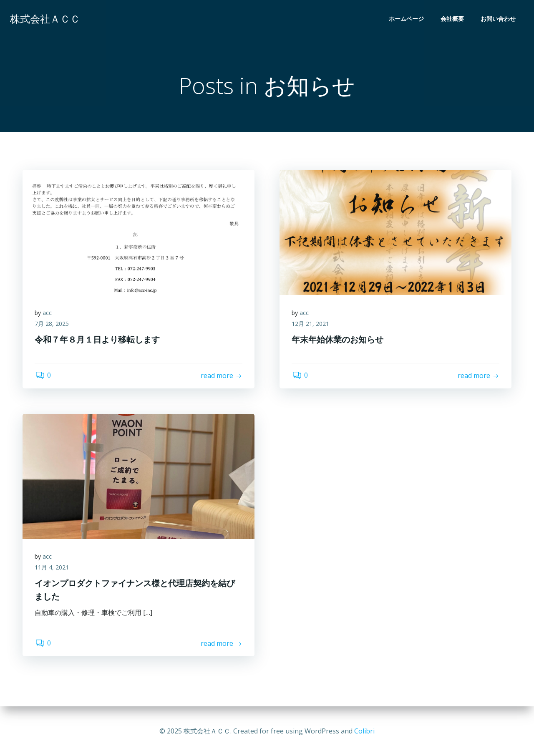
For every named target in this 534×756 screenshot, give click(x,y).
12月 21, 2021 (311, 324)
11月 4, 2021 (52, 568)
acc (48, 313)
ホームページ (406, 19)
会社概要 (452, 19)
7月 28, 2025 (52, 324)
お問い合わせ (498, 19)
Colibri (364, 731)
